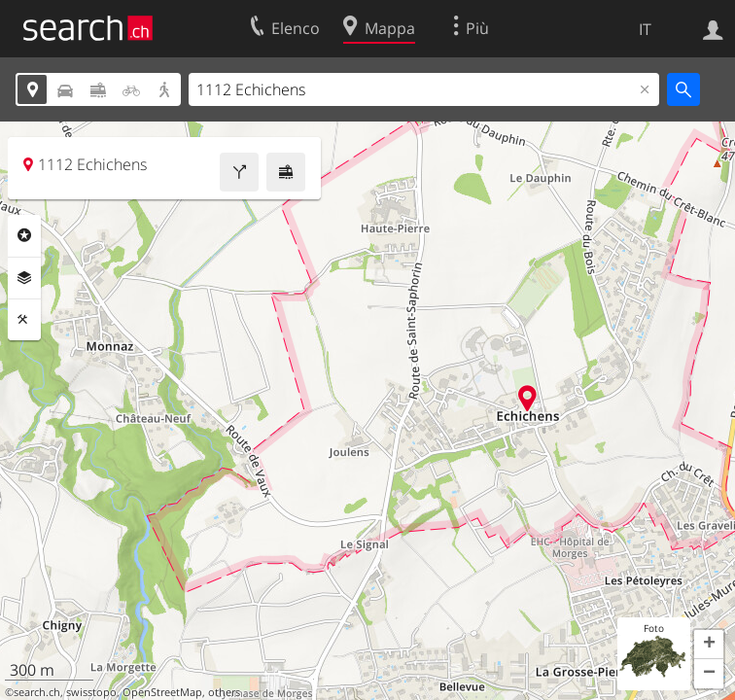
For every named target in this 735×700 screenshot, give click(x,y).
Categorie (24, 235)
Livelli (24, 278)
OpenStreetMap (162, 692)
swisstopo (91, 692)
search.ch (37, 692)
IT (645, 29)
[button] (709, 645)
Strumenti (24, 320)
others (224, 692)
